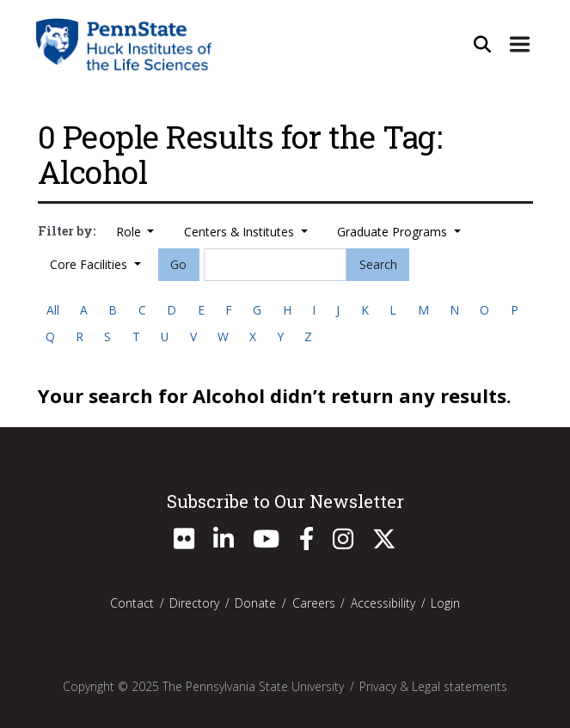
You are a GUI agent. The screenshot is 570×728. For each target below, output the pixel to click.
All (53, 310)
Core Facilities (90, 264)
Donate (255, 603)
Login (445, 603)
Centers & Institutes (241, 232)
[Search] (275, 265)
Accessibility (383, 603)
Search (378, 264)
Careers (314, 603)
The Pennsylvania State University (253, 686)
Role (130, 232)
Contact (132, 603)
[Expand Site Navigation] (520, 44)
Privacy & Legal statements (433, 686)
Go (178, 264)
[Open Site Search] (482, 44)
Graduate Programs (394, 232)
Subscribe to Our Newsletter (285, 501)
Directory (194, 603)
